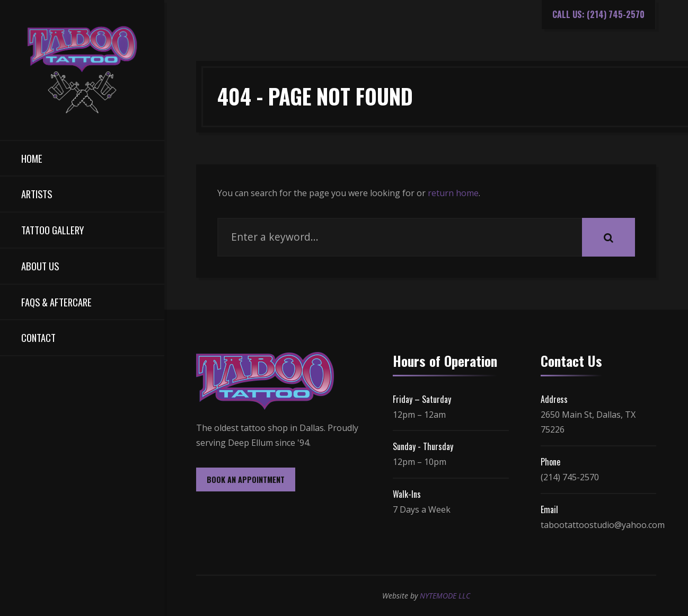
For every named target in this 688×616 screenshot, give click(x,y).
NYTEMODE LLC (445, 596)
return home (453, 193)
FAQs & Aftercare (56, 302)
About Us (40, 266)
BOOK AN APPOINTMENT (246, 479)
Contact (38, 337)
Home (32, 158)
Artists (37, 194)
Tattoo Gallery (52, 230)
